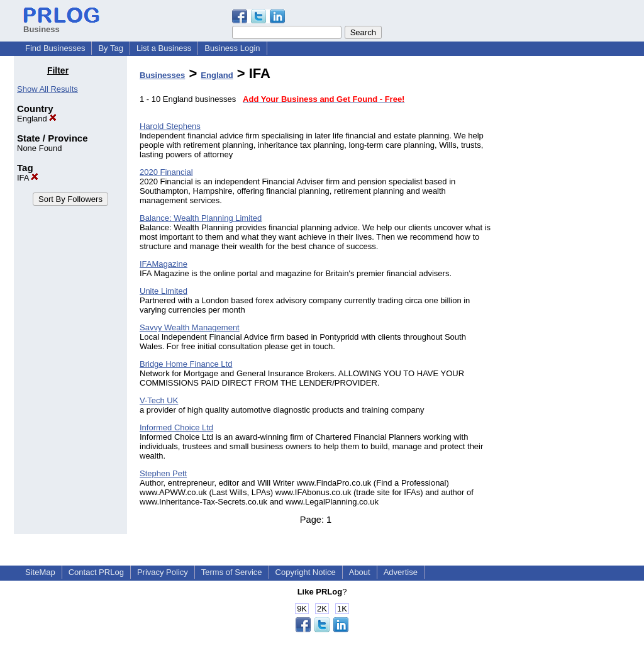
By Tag (111, 48)
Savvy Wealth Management (190, 327)
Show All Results (47, 89)
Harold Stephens (170, 126)
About (360, 572)
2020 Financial (166, 172)
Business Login (232, 48)
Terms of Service (232, 572)
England (37, 119)
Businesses (162, 75)
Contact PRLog (96, 572)
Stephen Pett (163, 473)
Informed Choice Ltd (176, 427)
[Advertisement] (566, 254)
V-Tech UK (159, 400)
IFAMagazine (164, 264)
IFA (28, 178)
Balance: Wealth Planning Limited (201, 218)
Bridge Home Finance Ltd (186, 364)
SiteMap (40, 572)
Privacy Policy (163, 572)
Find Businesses (55, 48)
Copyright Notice (306, 572)
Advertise (401, 572)
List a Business (164, 48)
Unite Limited (164, 291)
